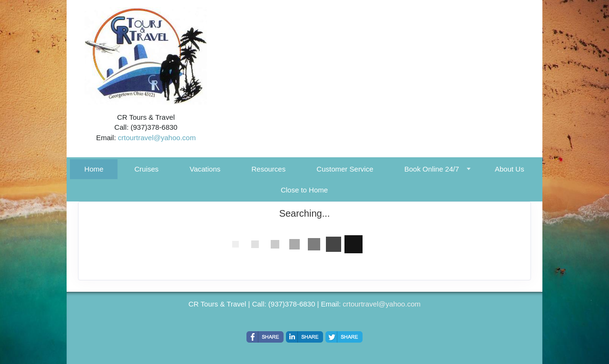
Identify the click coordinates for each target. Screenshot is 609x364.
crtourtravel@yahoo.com (157, 138)
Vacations (205, 169)
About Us (510, 169)
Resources (268, 169)
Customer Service (345, 169)
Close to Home (304, 190)
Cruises (147, 169)
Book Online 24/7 (432, 169)
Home (94, 169)
